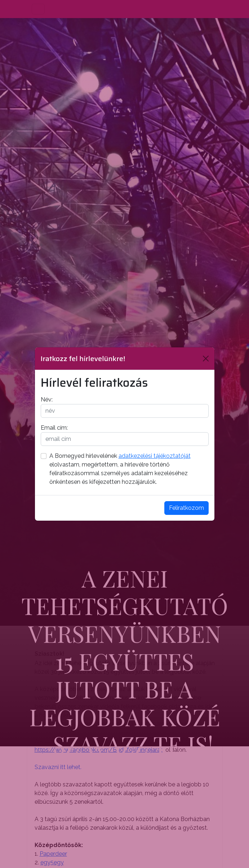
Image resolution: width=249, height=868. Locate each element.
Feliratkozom (186, 508)
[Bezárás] (206, 359)
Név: (47, 400)
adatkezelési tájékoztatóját (155, 456)
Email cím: (54, 428)
